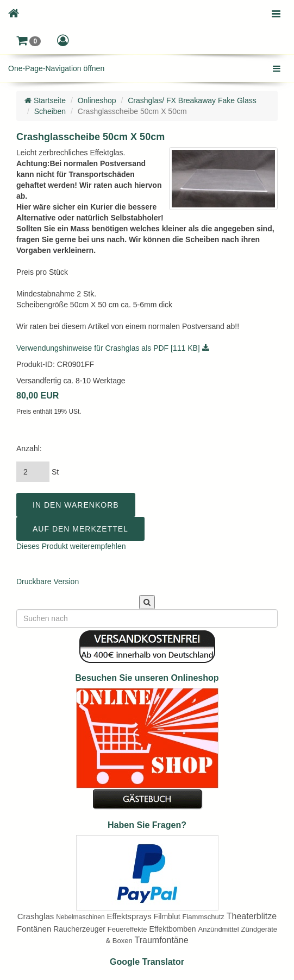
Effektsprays (129, 916)
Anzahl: (29, 448)
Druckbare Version (48, 581)
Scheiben (50, 111)
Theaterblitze (252, 916)
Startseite (45, 100)
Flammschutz (204, 917)
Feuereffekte (127, 929)
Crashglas (36, 916)
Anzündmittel (219, 929)
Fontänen (34, 929)
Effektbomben (172, 929)
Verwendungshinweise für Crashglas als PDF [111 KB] (113, 348)
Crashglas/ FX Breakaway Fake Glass (192, 100)
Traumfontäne (162, 940)
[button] (29, 41)
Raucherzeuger (79, 929)
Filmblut (167, 916)
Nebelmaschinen (80, 917)
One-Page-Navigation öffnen (56, 68)
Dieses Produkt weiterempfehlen (71, 546)
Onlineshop (97, 100)
